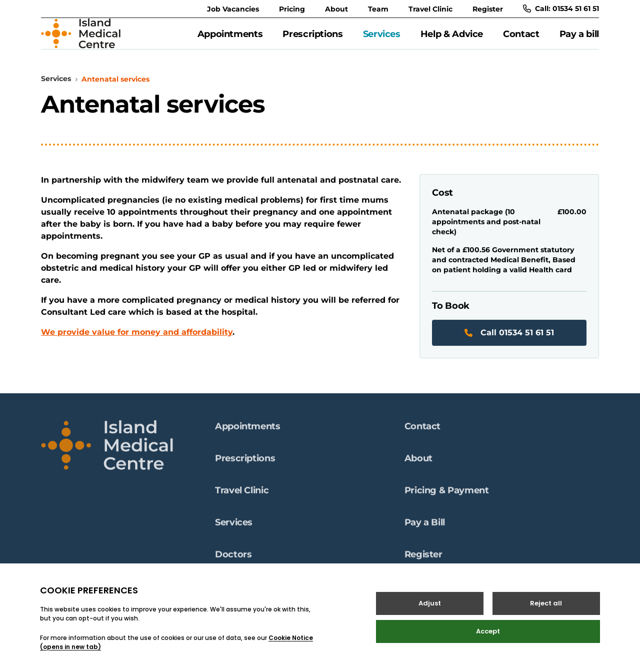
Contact (521, 40)
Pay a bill (579, 40)
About (336, 9)
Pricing (292, 9)
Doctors (233, 557)
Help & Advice (452, 40)
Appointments (230, 40)
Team (378, 9)
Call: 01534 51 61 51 (561, 9)
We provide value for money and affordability (137, 344)
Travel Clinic (430, 9)
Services (382, 40)
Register (488, 9)
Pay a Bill (425, 525)
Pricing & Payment (447, 493)
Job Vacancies (233, 9)
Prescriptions (312, 40)
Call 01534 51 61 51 (509, 344)
